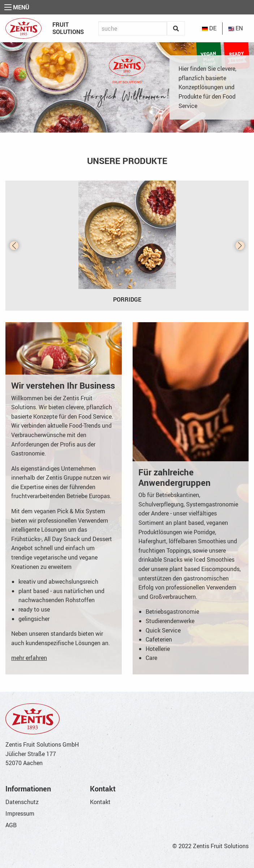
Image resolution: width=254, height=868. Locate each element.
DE (209, 28)
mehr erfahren (29, 658)
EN (236, 28)
